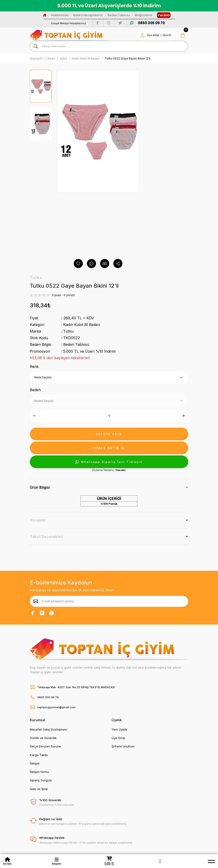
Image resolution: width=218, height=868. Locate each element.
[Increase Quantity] (184, 416)
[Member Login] (160, 861)
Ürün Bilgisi (40, 487)
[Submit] (36, 601)
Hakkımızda (60, 15)
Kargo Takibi (39, 755)
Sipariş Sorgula (41, 780)
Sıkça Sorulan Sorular (46, 746)
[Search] (109, 46)
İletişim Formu (39, 772)
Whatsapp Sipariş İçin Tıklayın (109, 462)
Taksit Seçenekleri (46, 537)
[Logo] (70, 35)
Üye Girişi (118, 738)
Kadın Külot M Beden (82, 325)
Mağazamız (143, 15)
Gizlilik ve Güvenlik (43, 738)
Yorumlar (38, 520)
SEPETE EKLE (109, 434)
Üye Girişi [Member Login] (153, 35)
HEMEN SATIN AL (109, 448)
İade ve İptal (39, 789)
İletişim (35, 763)
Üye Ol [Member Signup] (167, 35)
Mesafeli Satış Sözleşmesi (48, 729)
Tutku (68, 331)
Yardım (164, 15)
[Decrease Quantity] (34, 416)
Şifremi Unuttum (123, 746)
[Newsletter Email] (109, 601)
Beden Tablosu (119, 15)
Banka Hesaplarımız (88, 15)
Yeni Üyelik (119, 729)
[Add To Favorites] (78, 263)
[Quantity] (109, 416)
